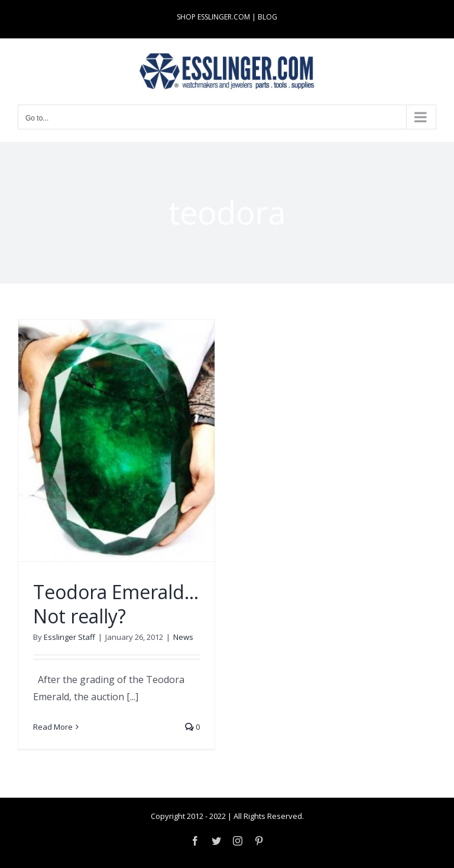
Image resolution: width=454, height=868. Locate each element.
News (183, 637)
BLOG (267, 17)
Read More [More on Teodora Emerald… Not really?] (53, 727)
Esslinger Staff (69, 637)
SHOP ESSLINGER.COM (213, 17)
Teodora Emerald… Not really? (116, 604)
